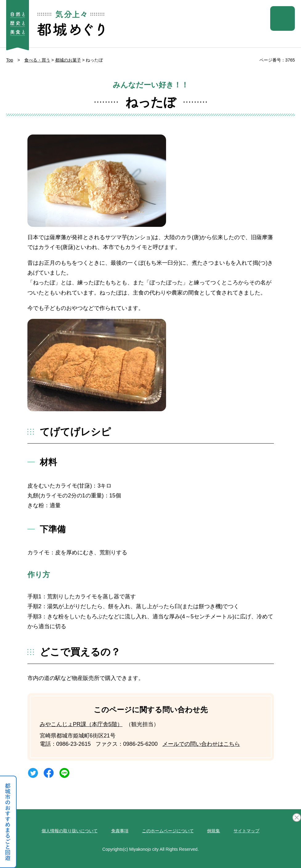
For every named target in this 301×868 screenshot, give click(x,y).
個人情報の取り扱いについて (70, 831)
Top (10, 60)
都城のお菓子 (68, 60)
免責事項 (120, 831)
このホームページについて (168, 831)
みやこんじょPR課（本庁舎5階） (81, 724)
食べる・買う (37, 60)
